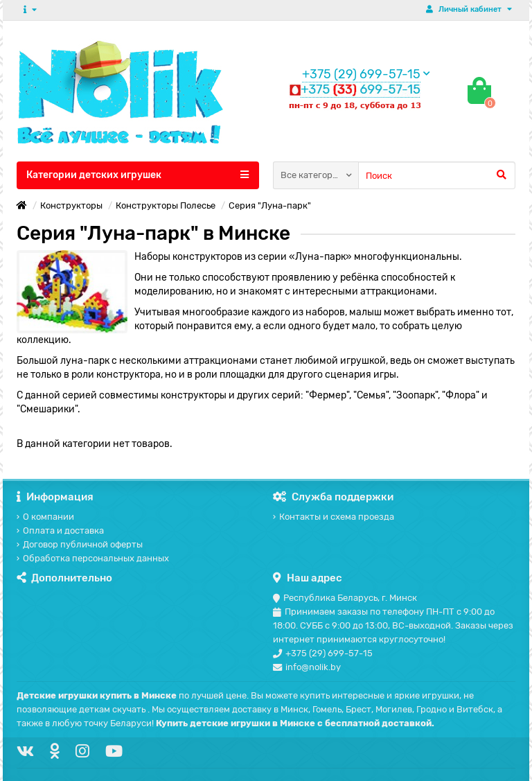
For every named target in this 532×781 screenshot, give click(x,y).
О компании (45, 517)
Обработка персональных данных (93, 558)
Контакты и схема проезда (334, 517)
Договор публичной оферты (80, 544)
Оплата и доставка (60, 530)
